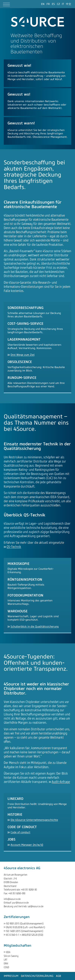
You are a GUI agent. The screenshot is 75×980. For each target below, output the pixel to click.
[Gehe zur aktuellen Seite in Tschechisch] (58, 4)
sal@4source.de (36, 906)
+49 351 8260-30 (29, 890)
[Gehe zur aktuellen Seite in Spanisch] (53, 4)
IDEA (8, 952)
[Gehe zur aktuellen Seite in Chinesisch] (69, 4)
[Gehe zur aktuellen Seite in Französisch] (48, 4)
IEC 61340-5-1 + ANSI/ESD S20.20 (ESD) (25, 935)
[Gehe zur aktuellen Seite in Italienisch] (63, 4)
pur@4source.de (20, 903)
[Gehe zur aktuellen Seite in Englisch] (43, 4)
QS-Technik (14, 547)
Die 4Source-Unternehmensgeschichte (34, 820)
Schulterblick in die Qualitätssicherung (35, 627)
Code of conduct (20, 832)
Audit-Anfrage (61, 782)
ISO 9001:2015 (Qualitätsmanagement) (25, 924)
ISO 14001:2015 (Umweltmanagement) (25, 931)
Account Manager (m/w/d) (27, 845)
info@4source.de (12, 899)
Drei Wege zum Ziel (23, 355)
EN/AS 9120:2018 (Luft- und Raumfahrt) (26, 927)
